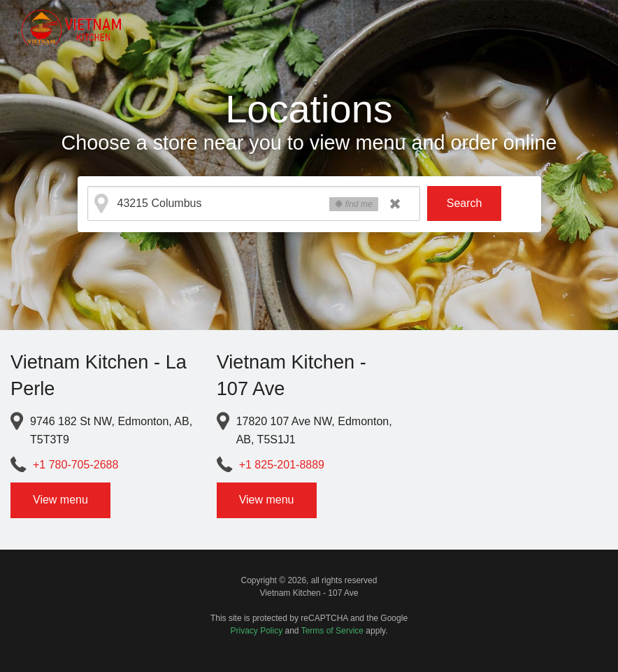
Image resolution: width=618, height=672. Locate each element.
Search (465, 203)
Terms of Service (332, 631)
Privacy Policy (257, 631)
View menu (60, 500)
